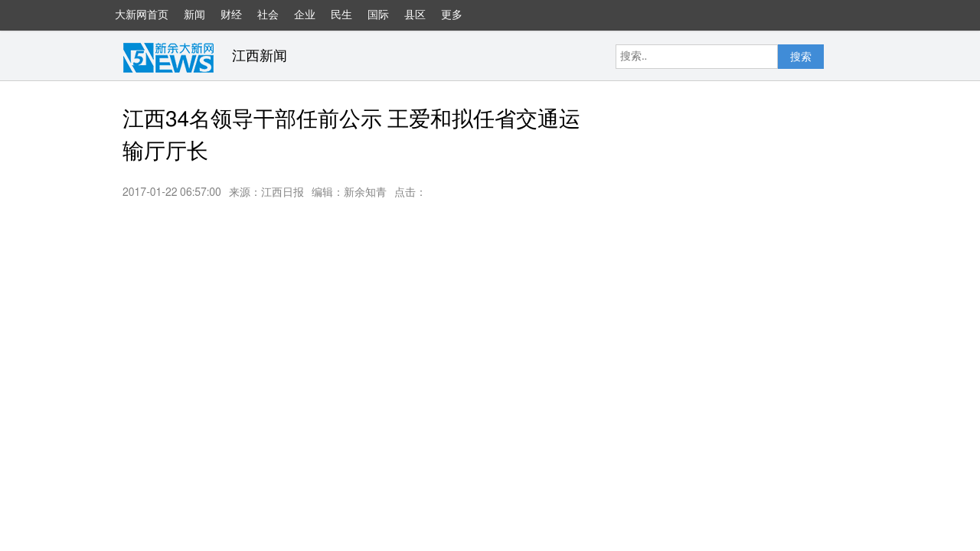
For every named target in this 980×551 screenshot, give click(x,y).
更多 (459, 20)
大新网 (168, 57)
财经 (231, 15)
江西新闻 (260, 57)
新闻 (194, 15)
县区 (415, 15)
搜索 (801, 57)
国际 (378, 15)
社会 (268, 15)
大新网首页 (142, 15)
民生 (341, 15)
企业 (305, 15)
